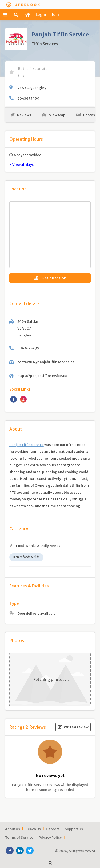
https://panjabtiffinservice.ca (42, 376)
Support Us (74, 829)
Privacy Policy (50, 837)
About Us (13, 829)
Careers (53, 829)
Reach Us (33, 829)
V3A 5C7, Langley (32, 88)
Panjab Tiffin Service (27, 445)
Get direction (50, 278)
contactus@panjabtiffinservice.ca (46, 362)
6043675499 (28, 98)
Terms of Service (19, 837)
